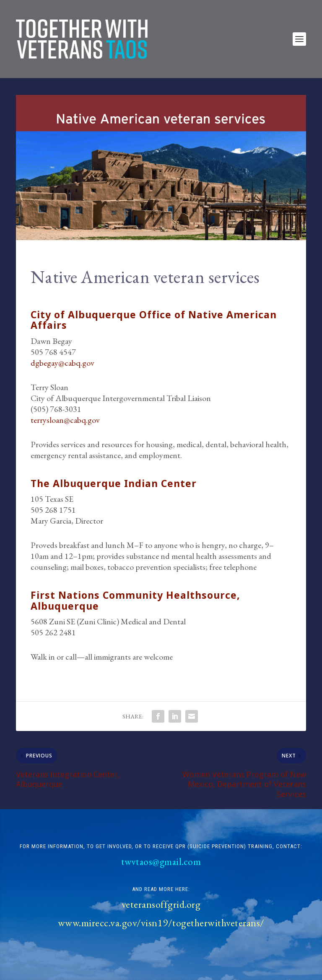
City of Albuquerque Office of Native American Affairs (154, 320)
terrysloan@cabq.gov (65, 420)
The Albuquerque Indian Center (114, 483)
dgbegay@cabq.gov (62, 363)
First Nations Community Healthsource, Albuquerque (135, 600)
